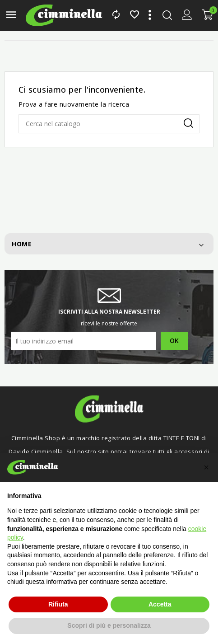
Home (22, 244)
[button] (206, 467)
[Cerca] (109, 124)
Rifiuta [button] (58, 604)
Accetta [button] (160, 604)
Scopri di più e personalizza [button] (109, 625)
